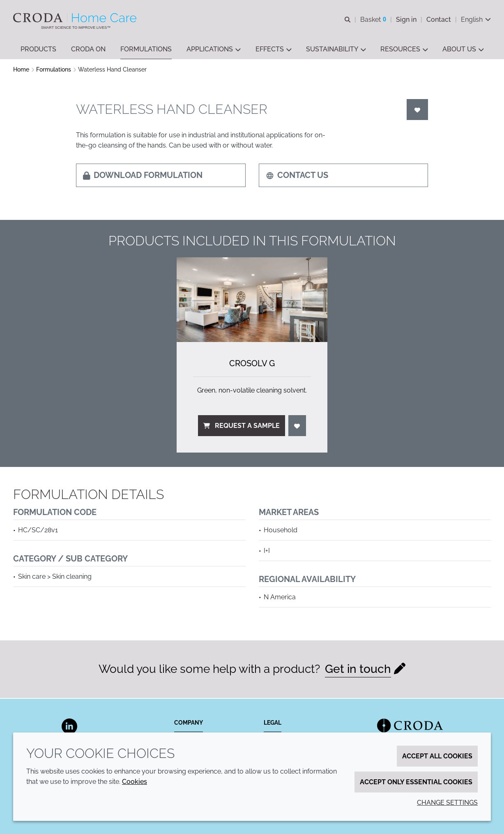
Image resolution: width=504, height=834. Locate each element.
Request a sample (242, 426)
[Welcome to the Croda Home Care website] (76, 18)
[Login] (417, 110)
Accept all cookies (437, 756)
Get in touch (358, 670)
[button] (38, 50)
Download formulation (143, 176)
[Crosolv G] (252, 300)
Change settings (447, 803)
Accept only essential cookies (416, 782)
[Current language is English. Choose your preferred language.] (476, 20)
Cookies (135, 782)
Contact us (297, 176)
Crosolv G (252, 364)
